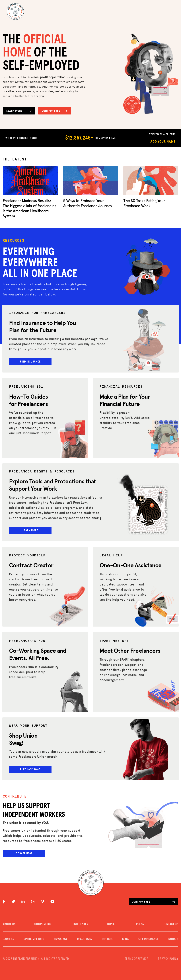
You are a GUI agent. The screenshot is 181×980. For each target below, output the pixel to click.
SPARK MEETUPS (34, 939)
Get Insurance (149, 939)
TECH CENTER (80, 925)
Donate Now (24, 854)
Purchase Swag (31, 769)
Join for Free (55, 111)
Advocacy (61, 939)
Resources (85, 939)
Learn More (19, 111)
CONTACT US (170, 925)
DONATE (112, 925)
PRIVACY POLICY (168, 959)
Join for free (154, 902)
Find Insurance (31, 362)
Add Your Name (163, 142)
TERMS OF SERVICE (136, 959)
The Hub (107, 939)
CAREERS (8, 939)
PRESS (140, 925)
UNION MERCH (43, 925)
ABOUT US (9, 925)
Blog (125, 939)
